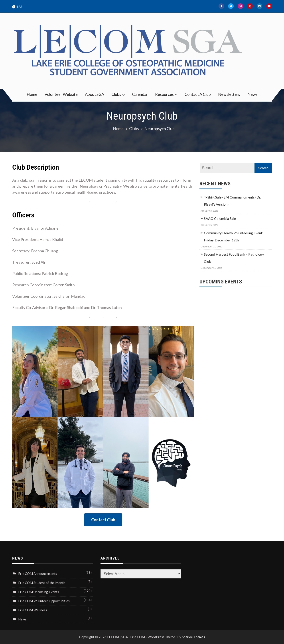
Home (32, 94)
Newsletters (229, 94)
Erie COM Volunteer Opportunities (44, 601)
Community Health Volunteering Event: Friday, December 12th (234, 236)
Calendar (140, 94)
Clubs (116, 94)
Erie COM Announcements (38, 574)
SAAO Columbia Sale (220, 218)
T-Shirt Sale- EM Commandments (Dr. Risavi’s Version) (232, 201)
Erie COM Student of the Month (42, 583)
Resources (164, 94)
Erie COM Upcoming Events (39, 592)
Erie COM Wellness (33, 610)
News (252, 94)
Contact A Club (198, 94)
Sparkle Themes (193, 637)
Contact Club (103, 520)
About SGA (95, 94)
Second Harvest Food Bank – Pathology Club (234, 258)
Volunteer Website (61, 94)
